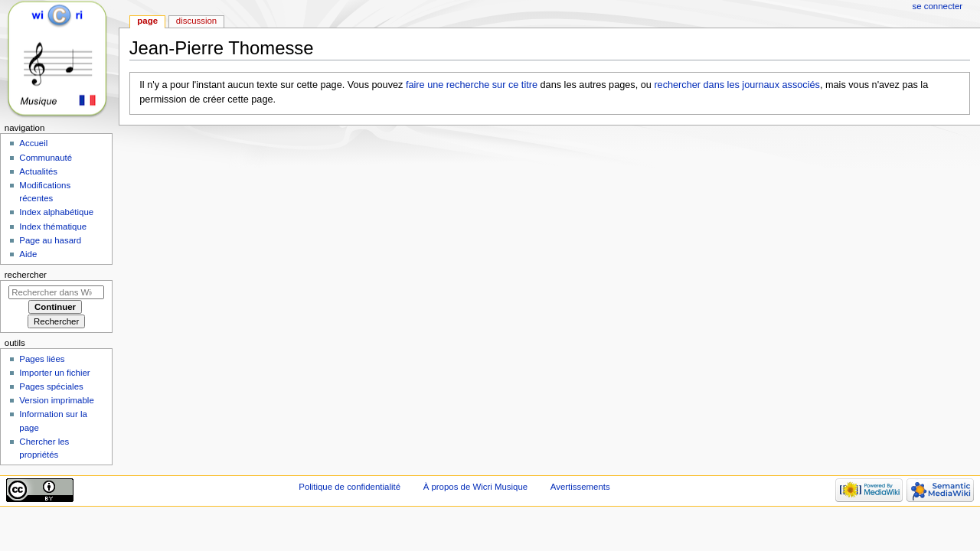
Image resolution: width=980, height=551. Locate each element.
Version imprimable (56, 400)
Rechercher (26, 275)
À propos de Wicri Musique (475, 487)
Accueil (33, 143)
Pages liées (42, 359)
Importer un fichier (54, 373)
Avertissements (580, 487)
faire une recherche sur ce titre (472, 85)
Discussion (196, 21)
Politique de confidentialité (350, 487)
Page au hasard (50, 240)
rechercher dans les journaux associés (737, 85)
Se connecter (938, 6)
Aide (28, 254)
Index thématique (53, 227)
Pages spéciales (51, 386)
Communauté (46, 158)
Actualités (38, 171)
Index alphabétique (56, 212)
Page (147, 21)
